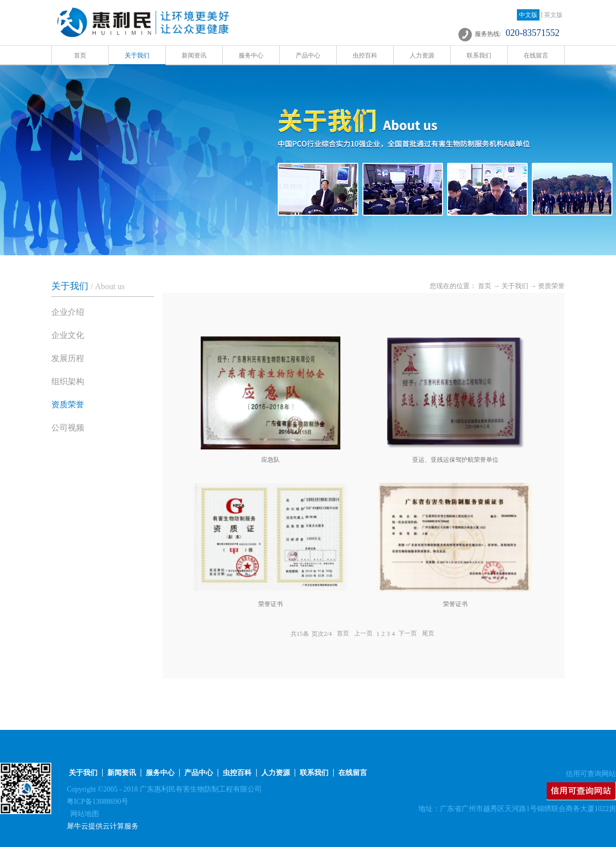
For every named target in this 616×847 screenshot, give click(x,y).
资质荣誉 (551, 286)
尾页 (428, 634)
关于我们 (515, 286)
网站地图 (83, 814)
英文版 (553, 15)
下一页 (408, 634)
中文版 (528, 15)
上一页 (363, 634)
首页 (80, 55)
